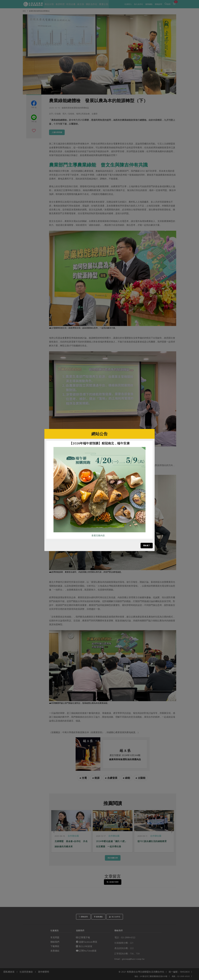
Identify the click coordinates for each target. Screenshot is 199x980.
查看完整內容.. (99, 535)
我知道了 (147, 545)
